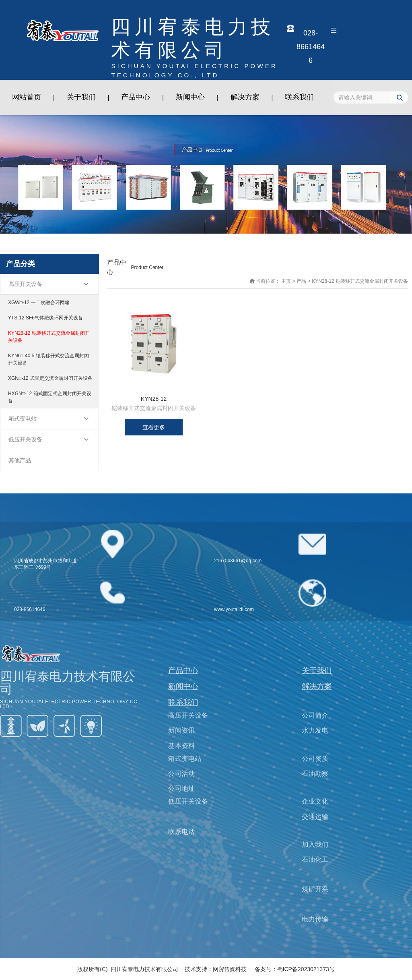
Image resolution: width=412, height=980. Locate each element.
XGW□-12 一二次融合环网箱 (39, 302)
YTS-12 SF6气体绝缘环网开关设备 (45, 318)
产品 (301, 281)
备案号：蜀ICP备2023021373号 (295, 969)
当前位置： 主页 (274, 281)
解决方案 (245, 97)
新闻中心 (190, 97)
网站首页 (27, 97)
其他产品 (20, 460)
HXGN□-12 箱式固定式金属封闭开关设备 (50, 397)
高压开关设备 (25, 284)
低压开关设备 (25, 439)
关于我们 (81, 97)
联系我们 (299, 97)
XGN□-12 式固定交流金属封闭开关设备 (50, 378)
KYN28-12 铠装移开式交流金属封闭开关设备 (49, 337)
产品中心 (136, 97)
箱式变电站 (23, 419)
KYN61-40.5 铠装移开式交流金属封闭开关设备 (48, 359)
